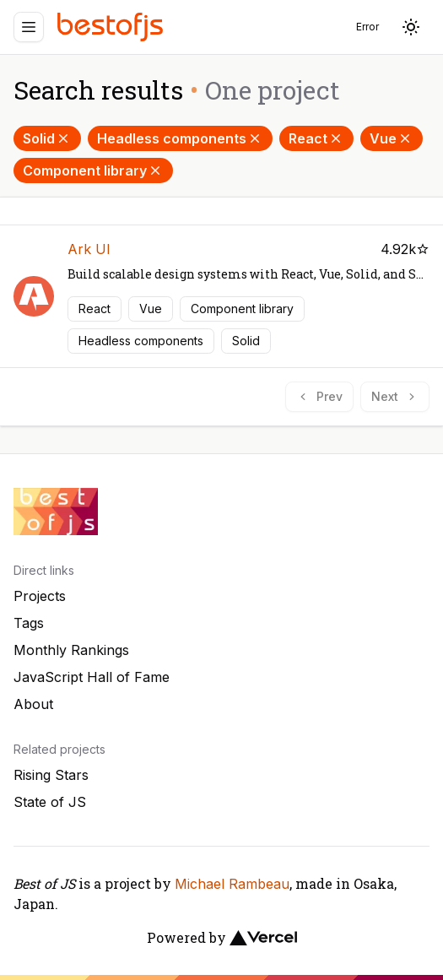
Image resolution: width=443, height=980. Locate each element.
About (33, 704)
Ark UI (89, 249)
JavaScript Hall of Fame (92, 677)
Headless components (180, 138)
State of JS (50, 802)
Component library (93, 171)
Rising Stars (51, 775)
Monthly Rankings (71, 650)
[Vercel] (263, 938)
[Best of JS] (112, 27)
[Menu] (29, 27)
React (316, 138)
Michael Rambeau (232, 884)
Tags (29, 623)
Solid (47, 138)
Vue (392, 138)
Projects (40, 596)
